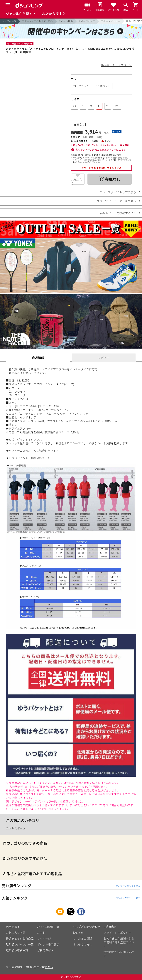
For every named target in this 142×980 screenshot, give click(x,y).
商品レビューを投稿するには (118, 213)
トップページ (9, 21)
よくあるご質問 (82, 938)
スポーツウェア (87, 21)
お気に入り (77, 181)
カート (41, 933)
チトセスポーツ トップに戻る (118, 192)
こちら (49, 967)
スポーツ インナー (111, 21)
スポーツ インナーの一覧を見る (116, 201)
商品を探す (13, 927)
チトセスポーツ (16, 828)
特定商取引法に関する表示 (119, 954)
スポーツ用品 (66, 21)
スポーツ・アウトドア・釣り (37, 21)
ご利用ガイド (45, 950)
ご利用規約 (110, 927)
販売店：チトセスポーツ (116, 65)
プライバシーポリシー (117, 933)
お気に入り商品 (16, 933)
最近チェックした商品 (20, 938)
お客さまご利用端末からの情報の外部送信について (119, 942)
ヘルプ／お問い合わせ (86, 927)
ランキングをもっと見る (128, 886)
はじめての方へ (82, 944)
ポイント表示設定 (48, 944)
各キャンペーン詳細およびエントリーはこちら (101, 150)
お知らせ (78, 933)
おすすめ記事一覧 (48, 927)
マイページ (44, 938)
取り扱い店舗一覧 (17, 950)
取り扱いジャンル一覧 (20, 944)
